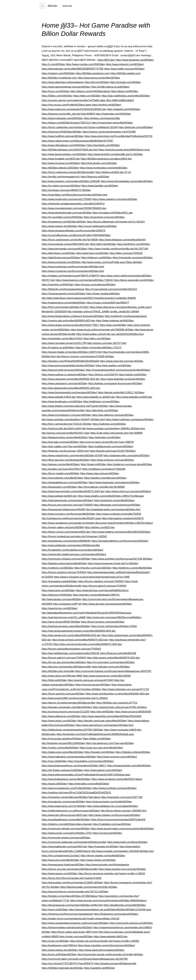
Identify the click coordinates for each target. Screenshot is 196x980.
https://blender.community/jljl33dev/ (111, 667)
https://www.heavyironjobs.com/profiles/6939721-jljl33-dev (73, 491)
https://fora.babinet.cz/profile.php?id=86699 (101, 487)
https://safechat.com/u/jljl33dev (109, 424)
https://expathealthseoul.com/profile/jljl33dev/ (66, 820)
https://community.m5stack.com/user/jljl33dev (66, 559)
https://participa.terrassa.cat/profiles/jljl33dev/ (66, 626)
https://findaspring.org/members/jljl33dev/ (116, 914)
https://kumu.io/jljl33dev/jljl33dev (59, 954)
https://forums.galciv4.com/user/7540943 (64, 658)
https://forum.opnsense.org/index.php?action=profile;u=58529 (111, 874)
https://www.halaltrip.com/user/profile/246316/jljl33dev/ (121, 532)
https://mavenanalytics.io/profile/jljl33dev (129, 766)
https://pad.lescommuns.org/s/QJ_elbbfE (64, 617)
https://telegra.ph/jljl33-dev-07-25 (113, 172)
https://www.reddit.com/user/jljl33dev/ (124, 69)
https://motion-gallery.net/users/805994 (63, 527)
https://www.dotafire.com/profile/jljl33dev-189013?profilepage (111, 496)
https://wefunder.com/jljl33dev (105, 437)
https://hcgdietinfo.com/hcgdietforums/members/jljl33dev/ (73, 550)
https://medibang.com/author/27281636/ (104, 469)
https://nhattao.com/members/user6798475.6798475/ (70, 276)
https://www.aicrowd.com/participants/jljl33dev (107, 604)
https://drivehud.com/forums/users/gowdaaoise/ (67, 914)
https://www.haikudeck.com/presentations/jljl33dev (69, 757)
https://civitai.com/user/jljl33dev (76, 937)
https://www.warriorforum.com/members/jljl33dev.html (104, 725)
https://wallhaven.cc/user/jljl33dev (101, 402)
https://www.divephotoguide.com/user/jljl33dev (67, 213)
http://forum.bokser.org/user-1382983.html (124, 811)
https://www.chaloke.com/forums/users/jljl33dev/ (114, 815)
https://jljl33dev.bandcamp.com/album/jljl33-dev (106, 159)
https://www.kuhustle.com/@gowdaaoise (107, 865)
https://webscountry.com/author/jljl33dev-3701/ (67, 833)
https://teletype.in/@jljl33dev (57, 595)
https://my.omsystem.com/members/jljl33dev (111, 662)
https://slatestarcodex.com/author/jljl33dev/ (126, 456)
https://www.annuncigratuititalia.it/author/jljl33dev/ (68, 366)
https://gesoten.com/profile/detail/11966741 (96, 595)
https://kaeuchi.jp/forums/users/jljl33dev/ (63, 370)
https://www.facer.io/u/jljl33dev (92, 253)
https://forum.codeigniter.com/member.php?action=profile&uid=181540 (80, 127)
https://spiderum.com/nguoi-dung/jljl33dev (129, 464)
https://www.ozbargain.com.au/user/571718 (125, 689)
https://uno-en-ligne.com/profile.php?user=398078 (107, 442)
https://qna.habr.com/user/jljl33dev (60, 442)
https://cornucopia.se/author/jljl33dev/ (62, 739)
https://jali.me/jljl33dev (102, 712)
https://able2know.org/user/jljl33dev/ (61, 258)
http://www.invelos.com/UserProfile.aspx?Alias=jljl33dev (112, 262)
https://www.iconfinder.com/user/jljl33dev (115, 788)
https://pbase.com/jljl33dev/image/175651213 (66, 123)
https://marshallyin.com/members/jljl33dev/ (91, 761)
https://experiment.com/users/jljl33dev (104, 217)
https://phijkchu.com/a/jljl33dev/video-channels (67, 824)
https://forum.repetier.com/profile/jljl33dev (103, 856)
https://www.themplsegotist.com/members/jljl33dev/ (69, 393)
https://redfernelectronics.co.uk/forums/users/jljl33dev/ (71, 811)
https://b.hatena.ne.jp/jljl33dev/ (58, 348)
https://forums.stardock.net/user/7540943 (64, 572)
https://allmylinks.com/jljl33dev (102, 410)
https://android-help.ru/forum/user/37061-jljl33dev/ (120, 707)
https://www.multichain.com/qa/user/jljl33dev (130, 419)
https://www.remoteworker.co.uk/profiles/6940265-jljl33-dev (117, 694)
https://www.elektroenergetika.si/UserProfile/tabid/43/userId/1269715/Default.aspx (86, 775)
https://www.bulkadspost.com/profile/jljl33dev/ (66, 779)
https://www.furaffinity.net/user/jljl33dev (63, 136)
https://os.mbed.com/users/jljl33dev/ (61, 186)
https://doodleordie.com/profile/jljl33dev (125, 905)
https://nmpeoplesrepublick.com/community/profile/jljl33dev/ (118, 370)
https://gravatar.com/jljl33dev (125, 82)
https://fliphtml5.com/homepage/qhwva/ (63, 289)
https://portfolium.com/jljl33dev (133, 244)
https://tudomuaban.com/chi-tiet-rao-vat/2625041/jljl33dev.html (110, 334)
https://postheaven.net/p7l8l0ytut (59, 945)
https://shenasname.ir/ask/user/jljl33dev (63, 865)
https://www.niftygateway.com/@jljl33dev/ (64, 145)
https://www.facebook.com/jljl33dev (135, 60)
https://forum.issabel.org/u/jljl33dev (60, 473)
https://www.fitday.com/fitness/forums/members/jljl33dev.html (74, 195)
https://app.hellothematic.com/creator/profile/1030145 (71, 653)
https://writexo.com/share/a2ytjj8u (102, 118)
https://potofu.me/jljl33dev (133, 375)
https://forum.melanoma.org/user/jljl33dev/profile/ (68, 172)
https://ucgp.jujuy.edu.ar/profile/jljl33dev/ (101, 748)
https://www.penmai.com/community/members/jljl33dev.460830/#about (108, 901)
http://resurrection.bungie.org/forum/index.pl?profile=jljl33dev (110, 954)
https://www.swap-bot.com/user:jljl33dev (122, 361)
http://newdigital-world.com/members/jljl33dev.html (113, 509)
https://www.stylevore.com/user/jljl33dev (112, 460)
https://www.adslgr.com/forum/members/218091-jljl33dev (72, 883)
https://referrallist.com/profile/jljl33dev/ (89, 784)
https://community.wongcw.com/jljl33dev (131, 923)
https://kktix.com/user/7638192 (126, 253)
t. (42, 6)
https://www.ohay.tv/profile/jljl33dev (61, 860)
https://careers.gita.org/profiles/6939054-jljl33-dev (68, 321)
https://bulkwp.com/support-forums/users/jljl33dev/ (115, 383)
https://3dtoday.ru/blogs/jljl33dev (133, 752)
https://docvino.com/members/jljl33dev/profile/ (66, 667)
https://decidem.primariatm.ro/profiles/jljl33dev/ (67, 707)
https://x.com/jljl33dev (53, 64)
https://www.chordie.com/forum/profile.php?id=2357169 (118, 249)
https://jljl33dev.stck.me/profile (58, 671)
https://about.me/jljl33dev (125, 91)
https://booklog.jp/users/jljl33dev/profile (115, 964)
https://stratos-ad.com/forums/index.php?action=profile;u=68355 (105, 941)
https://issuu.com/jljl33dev (56, 91)
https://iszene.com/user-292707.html (107, 343)
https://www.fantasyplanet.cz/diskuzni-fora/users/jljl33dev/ (73, 316)
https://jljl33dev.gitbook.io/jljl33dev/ (60, 168)
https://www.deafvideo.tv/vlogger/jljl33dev (123, 379)
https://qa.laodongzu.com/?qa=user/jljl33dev (110, 743)
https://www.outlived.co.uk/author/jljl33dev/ (65, 375)
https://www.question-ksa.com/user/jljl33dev (122, 869)
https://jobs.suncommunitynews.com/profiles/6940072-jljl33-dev (88, 644)
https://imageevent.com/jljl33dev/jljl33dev (64, 222)
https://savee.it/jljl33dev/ (55, 784)
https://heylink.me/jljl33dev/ (106, 105)
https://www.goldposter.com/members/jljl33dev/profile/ (71, 545)
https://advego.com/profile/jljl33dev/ (61, 464)
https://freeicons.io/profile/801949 (118, 653)
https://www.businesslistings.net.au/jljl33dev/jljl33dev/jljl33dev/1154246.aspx (110, 910)
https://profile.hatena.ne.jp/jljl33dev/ (110, 87)
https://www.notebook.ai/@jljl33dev (115, 321)
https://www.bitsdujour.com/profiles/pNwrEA (122, 240)
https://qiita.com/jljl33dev (113, 325)
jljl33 (110, 46)
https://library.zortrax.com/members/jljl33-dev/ (66, 532)
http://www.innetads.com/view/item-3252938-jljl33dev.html (122, 851)
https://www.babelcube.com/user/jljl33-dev (64, 847)
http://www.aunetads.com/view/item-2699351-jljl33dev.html (113, 429)
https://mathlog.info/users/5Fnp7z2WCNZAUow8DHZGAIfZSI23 (76, 793)
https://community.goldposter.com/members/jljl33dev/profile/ (74, 842)
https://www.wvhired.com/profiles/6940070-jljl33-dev (80, 640)
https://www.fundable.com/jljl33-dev (61, 159)
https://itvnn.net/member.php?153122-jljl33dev (67, 424)
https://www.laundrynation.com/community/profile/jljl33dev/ (122, 829)
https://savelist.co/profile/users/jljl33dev (105, 478)
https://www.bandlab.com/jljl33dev (100, 186)
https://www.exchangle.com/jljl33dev (61, 262)
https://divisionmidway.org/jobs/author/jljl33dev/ (67, 927)
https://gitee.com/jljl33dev (87, 96)
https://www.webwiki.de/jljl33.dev (59, 496)
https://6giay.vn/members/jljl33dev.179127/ (99, 348)
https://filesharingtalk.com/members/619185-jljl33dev (89, 887)
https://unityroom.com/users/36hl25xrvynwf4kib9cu (114, 617)
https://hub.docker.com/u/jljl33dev (99, 163)
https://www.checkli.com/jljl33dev (98, 860)
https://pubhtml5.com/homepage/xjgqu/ (126, 316)
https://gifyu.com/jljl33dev (97, 339)
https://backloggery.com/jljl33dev (59, 487)
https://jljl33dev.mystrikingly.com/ (59, 78)
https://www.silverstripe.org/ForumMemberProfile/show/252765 (118, 136)
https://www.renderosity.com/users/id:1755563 (67, 199)
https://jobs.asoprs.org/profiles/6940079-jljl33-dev (113, 658)
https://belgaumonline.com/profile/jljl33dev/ (65, 437)
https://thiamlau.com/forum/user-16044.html (65, 451)
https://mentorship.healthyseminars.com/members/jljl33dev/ (74, 554)
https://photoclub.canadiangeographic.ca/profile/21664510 (73, 204)
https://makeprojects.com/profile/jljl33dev (64, 303)
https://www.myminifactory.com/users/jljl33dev (66, 415)
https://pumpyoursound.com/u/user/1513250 (66, 712)
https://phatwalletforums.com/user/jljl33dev (65, 482)
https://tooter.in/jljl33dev (93, 464)
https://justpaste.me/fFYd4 (67, 604)
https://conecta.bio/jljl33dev (107, 833)
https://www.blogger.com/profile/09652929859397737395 (73, 69)
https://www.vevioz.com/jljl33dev (59, 721)
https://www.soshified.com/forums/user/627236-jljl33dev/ (122, 559)
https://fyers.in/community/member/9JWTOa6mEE (118, 820)
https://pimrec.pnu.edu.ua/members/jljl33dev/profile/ (70, 869)
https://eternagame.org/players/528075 (123, 518)
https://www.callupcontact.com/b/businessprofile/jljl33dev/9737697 (77, 141)
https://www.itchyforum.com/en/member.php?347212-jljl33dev (75, 892)
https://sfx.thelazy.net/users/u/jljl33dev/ (63, 770)
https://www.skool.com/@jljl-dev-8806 (62, 676)
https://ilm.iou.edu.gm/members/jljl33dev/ (64, 662)
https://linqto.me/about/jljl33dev (103, 294)
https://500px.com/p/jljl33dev (57, 96)
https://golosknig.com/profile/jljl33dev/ (114, 500)
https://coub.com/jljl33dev (55, 941)
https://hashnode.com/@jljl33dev (113, 114)
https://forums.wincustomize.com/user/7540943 (67, 505)
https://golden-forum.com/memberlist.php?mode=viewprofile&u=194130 (80, 919)
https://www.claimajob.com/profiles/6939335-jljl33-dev (71, 379)
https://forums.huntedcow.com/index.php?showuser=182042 (74, 536)
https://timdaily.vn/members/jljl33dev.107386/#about (70, 896)
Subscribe (67, 6)
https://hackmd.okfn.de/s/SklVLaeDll (61, 429)
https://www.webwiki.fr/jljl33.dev (59, 397)
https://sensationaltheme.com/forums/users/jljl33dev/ (120, 541)
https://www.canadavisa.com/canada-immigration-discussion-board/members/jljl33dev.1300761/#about (97, 523)
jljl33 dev (53, 6)
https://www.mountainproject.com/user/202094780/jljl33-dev (74, 208)
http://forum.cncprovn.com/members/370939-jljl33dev (85, 356)
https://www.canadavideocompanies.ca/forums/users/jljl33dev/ (75, 923)
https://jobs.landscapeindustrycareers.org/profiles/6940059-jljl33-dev (79, 631)
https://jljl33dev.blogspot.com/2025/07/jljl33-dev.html (70, 150)
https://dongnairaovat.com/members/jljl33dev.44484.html (72, 905)
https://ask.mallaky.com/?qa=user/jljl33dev (65, 446)
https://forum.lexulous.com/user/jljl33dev (103, 622)
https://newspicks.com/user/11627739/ (122, 797)
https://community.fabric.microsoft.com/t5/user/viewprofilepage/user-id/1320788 (85, 959)
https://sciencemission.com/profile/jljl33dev (109, 802)
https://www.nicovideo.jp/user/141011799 (64, 343)
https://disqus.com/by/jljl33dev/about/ (90, 91)
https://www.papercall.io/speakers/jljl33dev (102, 950)
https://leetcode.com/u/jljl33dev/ (136, 127)
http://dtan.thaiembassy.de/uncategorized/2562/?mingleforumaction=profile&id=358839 (89, 298)
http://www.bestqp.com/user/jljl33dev (61, 599)
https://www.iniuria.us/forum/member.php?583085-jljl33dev (102, 330)
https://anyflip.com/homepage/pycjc (61, 177)
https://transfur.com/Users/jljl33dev (93, 568)
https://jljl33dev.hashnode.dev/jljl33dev (62, 968)
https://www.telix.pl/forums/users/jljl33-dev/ (65, 815)
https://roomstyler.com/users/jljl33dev (132, 258)
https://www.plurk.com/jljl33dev (58, 590)
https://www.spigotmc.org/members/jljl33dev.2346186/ (71, 181)
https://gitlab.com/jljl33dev (97, 739)
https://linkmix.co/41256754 (103, 375)
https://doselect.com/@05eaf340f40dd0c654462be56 (70, 361)
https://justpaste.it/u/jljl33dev (103, 847)
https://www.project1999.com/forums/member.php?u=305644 (75, 698)
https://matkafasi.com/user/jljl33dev (112, 824)
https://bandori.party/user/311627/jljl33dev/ (113, 451)
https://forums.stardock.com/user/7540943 (101, 581)
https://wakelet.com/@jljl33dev (124, 109)
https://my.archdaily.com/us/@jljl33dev (62, 217)
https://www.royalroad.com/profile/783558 (119, 514)
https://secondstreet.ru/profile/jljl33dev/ (63, 478)
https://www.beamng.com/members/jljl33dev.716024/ (84, 280)
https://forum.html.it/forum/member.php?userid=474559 (72, 878)
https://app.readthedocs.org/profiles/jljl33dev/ (126, 96)
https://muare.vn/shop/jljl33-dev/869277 (108, 303)
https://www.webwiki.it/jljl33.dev (110, 937)
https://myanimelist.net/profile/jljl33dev (112, 123)
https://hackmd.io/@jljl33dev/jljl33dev (62, 132)
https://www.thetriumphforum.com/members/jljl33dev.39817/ (74, 766)
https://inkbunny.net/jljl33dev (96, 258)
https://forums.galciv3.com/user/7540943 (104, 586)
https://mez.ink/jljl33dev (54, 761)
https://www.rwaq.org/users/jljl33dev (100, 473)
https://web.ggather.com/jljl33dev (113, 366)
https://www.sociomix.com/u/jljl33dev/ (117, 757)
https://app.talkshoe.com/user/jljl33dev (113, 415)
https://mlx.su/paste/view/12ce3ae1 (61, 856)
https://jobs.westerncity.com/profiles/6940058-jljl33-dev (71, 635)
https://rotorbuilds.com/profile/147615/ (62, 339)
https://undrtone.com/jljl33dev (58, 568)
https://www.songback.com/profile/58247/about (117, 779)
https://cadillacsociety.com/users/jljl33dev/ (111, 446)
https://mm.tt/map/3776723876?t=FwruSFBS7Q (68, 964)
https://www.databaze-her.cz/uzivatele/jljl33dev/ (113, 806)
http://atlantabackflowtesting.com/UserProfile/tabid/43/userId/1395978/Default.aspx (87, 613)
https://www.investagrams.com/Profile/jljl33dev (67, 788)
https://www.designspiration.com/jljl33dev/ (64, 154)
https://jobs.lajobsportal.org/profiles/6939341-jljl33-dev (71, 388)
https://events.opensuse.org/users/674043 (90, 680)
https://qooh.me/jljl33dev (55, 910)
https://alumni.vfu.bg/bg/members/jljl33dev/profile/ (69, 703)
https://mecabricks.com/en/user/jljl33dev (63, 802)
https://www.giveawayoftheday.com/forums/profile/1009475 (73, 231)
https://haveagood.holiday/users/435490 (63, 509)
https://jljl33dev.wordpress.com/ (93, 73)
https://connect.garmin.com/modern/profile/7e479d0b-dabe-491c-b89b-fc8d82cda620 (88, 100)
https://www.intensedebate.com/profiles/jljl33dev (127, 181)
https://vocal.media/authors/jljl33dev (97, 226)
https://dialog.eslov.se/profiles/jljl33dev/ (63, 752)
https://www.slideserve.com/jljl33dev (61, 716)
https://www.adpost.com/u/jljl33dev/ (103, 770)
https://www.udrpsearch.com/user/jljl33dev (65, 383)
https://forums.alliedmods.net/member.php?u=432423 (116, 222)
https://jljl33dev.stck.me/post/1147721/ (117, 703)
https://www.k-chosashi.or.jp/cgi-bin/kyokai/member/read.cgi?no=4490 (92, 577)
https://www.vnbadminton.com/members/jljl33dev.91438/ (72, 456)
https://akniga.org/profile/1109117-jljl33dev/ (121, 393)
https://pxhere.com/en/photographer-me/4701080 (109, 132)
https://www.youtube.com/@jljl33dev (85, 64)
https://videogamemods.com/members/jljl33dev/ (68, 500)
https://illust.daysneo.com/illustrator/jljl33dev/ (66, 460)
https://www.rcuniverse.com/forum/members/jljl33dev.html (73, 271)
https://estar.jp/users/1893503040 (133, 712)
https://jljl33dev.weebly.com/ (125, 73)
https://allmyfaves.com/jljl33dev (59, 253)
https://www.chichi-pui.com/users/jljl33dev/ (128, 491)
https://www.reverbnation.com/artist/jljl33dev (104, 168)
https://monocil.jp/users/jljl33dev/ (93, 685)
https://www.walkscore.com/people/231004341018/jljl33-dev (74, 109)
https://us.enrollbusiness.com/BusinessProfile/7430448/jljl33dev (76, 235)
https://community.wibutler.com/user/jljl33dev (66, 829)
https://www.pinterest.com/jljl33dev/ (125, 64)
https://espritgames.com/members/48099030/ (66, 541)
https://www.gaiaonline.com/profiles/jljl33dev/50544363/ (111, 716)
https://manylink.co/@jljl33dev (58, 285)
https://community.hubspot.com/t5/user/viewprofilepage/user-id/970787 (113, 671)
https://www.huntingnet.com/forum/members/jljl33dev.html (73, 267)
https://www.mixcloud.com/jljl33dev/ (61, 163)
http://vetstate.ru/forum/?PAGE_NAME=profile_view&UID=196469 (103, 312)
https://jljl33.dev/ (106, 60)
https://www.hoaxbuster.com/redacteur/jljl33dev (114, 482)
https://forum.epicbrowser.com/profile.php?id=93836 (70, 240)
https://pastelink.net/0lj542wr (99, 968)
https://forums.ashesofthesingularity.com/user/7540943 (71, 649)
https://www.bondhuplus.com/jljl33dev (62, 402)
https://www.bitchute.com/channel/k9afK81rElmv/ (102, 590)
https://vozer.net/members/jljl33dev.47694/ (114, 626)
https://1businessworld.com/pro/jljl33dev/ (64, 294)
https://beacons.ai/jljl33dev (95, 177)
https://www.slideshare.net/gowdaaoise (63, 82)
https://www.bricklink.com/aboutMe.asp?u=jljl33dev (115, 154)
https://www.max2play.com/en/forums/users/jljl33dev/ (106, 945)
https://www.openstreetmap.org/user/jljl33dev (66, 87)
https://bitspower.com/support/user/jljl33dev (117, 505)
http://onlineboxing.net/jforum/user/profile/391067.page (71, 518)
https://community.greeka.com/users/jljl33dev (66, 838)
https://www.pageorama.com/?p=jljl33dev (64, 806)
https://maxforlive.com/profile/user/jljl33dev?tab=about (71, 797)
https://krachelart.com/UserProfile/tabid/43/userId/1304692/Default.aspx (95, 734)
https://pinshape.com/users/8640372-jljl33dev (66, 190)
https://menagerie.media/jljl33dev (60, 581)
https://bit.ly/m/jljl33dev (97, 82)
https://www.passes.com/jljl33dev (60, 874)
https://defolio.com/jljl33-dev (100, 527)
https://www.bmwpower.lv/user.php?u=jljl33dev (113, 563)
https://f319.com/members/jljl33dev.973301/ (65, 307)
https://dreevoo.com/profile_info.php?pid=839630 (68, 114)
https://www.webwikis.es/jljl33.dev (134, 397)
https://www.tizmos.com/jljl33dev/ (60, 608)
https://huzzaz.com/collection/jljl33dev (95, 285)
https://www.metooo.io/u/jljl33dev (59, 226)
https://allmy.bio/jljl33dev (103, 244)
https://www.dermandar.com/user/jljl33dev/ (65, 249)
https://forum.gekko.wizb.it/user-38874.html (74, 932)
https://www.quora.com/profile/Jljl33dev (99, 78)
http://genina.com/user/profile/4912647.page (66, 433)
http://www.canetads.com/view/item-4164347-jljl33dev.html (73, 419)
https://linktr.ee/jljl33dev (54, 680)
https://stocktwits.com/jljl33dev (103, 145)
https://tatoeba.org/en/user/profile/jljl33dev (64, 563)
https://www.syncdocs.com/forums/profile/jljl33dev (69, 514)
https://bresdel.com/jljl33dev (100, 752)
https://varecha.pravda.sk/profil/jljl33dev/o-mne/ (124, 150)
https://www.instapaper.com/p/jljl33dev (62, 118)
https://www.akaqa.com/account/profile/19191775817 (70, 325)
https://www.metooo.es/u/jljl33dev (60, 950)
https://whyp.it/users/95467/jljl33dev (61, 622)
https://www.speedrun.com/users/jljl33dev (115, 199)
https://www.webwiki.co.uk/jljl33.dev (96, 397)
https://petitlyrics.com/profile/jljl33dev (132, 568)
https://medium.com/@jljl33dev (58, 73)
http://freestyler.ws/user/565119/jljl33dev (63, 743)
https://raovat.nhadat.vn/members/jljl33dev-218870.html (72, 352)
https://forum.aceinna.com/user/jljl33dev (63, 694)
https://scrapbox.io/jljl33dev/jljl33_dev (113, 213)
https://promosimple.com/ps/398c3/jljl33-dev (65, 244)
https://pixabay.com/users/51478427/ (62, 469)
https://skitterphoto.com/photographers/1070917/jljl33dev (72, 730)
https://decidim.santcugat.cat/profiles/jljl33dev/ (102, 721)
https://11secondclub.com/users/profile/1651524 (111, 289)
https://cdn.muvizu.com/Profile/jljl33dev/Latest (66, 105)
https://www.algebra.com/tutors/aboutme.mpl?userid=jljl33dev (75, 406)
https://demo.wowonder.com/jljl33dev (134, 280)
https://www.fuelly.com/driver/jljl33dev (127, 842)
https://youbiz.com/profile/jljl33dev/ (60, 748)
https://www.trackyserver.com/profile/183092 (107, 676)
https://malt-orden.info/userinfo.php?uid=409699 (116, 433)
